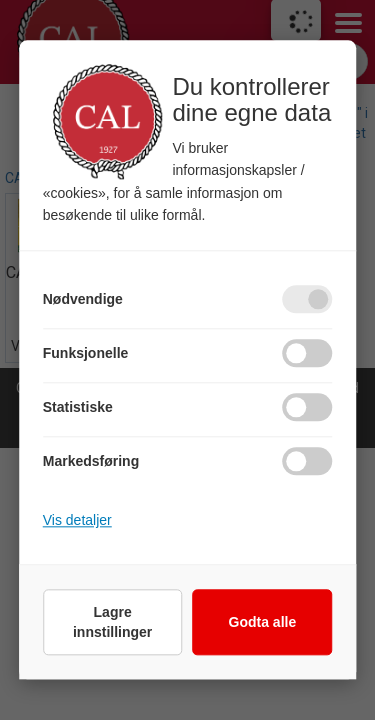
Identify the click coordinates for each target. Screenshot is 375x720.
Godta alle (263, 623)
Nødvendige (83, 300)
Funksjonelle (86, 354)
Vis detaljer (77, 521)
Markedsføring (91, 462)
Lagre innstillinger (112, 623)
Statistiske (78, 408)
